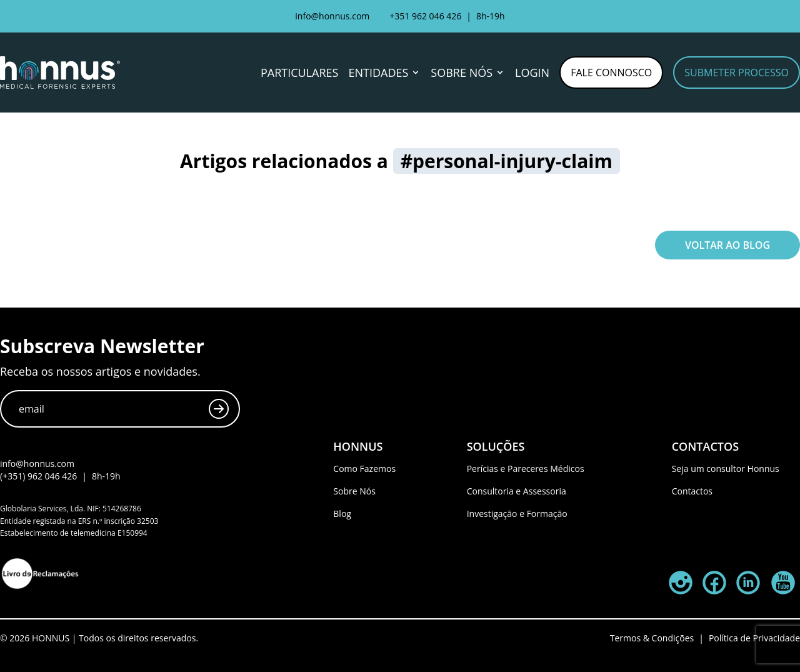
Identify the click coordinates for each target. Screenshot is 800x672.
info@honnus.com (332, 16)
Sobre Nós (354, 491)
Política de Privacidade (754, 638)
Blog (342, 514)
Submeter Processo (737, 73)
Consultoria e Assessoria (517, 491)
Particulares (299, 73)
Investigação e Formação (517, 514)
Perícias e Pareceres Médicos (526, 469)
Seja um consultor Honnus (726, 469)
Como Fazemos (364, 469)
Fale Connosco (611, 73)
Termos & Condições (652, 638)
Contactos (692, 491)
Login (532, 73)
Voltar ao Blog (727, 245)
